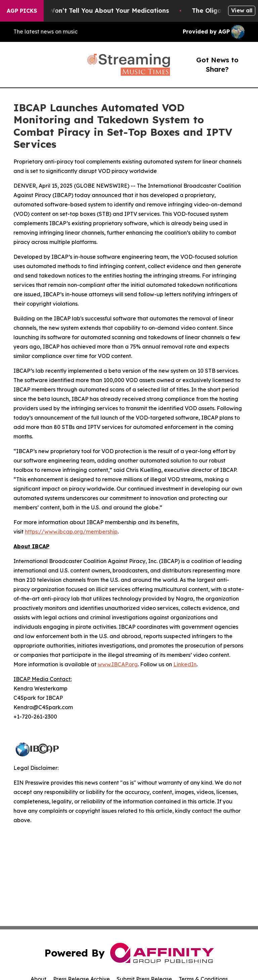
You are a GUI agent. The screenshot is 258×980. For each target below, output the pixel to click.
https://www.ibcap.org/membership (71, 532)
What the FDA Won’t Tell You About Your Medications (94, 11)
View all (242, 10)
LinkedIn (185, 664)
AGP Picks (22, 11)
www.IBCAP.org (118, 664)
